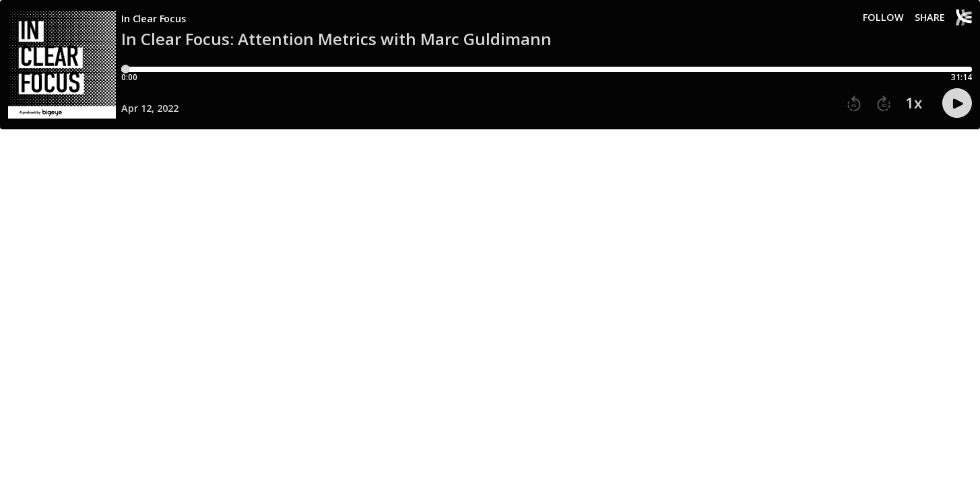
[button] (854, 104)
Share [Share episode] (930, 18)
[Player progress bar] (547, 69)
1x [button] (914, 103)
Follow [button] (883, 18)
